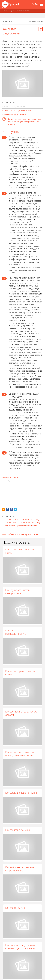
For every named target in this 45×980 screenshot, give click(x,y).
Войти (35, 4)
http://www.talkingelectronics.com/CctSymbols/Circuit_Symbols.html (25, 168)
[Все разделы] (41, 4)
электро (12, 145)
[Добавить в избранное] (41, 29)
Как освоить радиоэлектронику (16, 632)
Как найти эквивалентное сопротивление (20, 869)
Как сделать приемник (18, 830)
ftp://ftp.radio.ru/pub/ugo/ (20, 156)
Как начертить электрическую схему (22, 520)
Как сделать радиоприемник (21, 793)
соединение (29, 209)
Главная (5, 11)
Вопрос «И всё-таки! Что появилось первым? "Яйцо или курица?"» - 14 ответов (24, 122)
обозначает (37, 230)
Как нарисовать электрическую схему (22, 522)
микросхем (23, 304)
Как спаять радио (15, 908)
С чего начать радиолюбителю (17, 110)
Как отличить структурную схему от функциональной (20, 947)
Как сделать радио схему (14, 115)
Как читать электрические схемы (20, 551)
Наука (12, 11)
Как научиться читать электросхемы (17, 592)
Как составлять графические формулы (21, 713)
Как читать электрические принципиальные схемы (20, 754)
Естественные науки (23, 11)
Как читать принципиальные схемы (22, 673)
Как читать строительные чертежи (21, 525)
